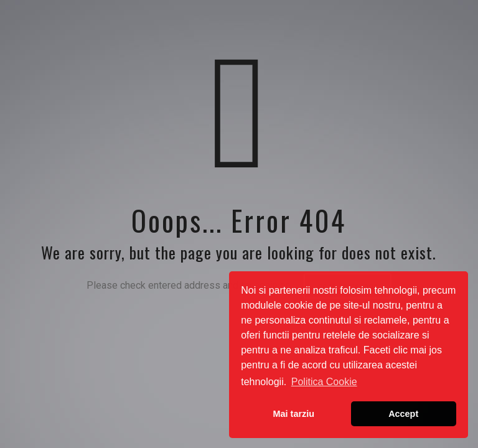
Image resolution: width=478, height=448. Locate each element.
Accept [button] (403, 414)
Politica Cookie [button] (324, 382)
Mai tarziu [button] (294, 414)
